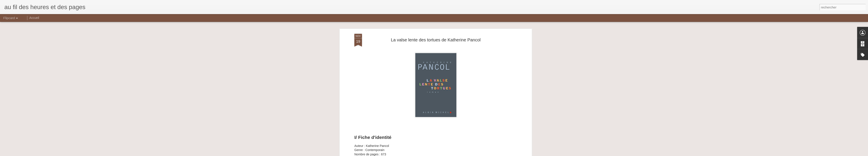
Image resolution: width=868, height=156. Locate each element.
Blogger (450, 154)
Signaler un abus (464, 154)
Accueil (34, 18)
